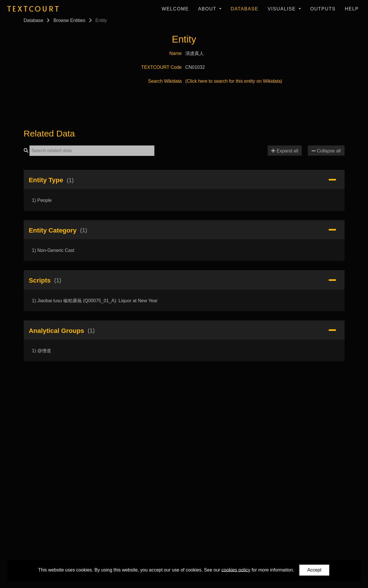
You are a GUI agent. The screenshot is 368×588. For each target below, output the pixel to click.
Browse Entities (69, 20)
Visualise (283, 9)
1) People (42, 200)
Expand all (285, 151)
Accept (314, 570)
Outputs (323, 9)
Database (245, 9)
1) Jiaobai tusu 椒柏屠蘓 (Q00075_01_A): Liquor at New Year (95, 301)
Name (176, 53)
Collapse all (326, 151)
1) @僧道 (41, 351)
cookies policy (236, 570)
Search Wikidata (165, 81)
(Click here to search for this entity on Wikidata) (234, 81)
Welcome (175, 9)
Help (352, 9)
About (208, 9)
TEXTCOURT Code (162, 67)
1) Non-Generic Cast (53, 250)
